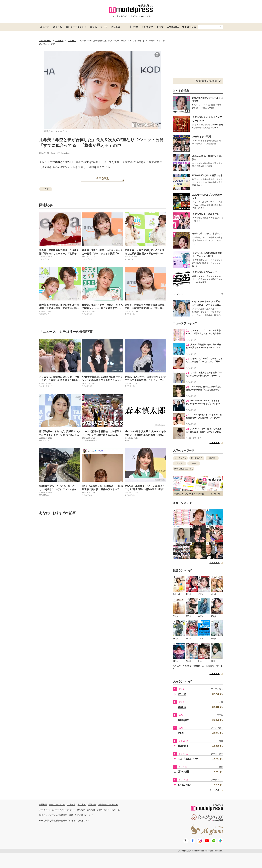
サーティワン (180, 458)
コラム (93, 27)
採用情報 (92, 805)
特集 (136, 27)
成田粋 (182, 694)
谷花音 (179, 463)
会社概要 (43, 805)
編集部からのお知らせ (108, 805)
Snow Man (185, 785)
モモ (194, 463)
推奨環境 (82, 805)
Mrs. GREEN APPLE (184, 469)
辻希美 (57, 162)
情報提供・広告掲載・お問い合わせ (93, 810)
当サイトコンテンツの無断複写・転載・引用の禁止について (66, 815)
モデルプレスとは (57, 805)
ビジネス (115, 27)
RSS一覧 (116, 810)
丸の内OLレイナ (188, 759)
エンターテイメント (76, 27)
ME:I (181, 733)
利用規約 (71, 805)
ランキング (147, 27)
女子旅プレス (189, 27)
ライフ (104, 27)
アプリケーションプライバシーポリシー (57, 810)
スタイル (58, 27)
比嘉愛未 (183, 746)
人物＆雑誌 (173, 27)
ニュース (45, 27)
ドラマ (160, 27)
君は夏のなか (197, 458)
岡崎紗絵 (183, 720)
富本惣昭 (183, 772)
